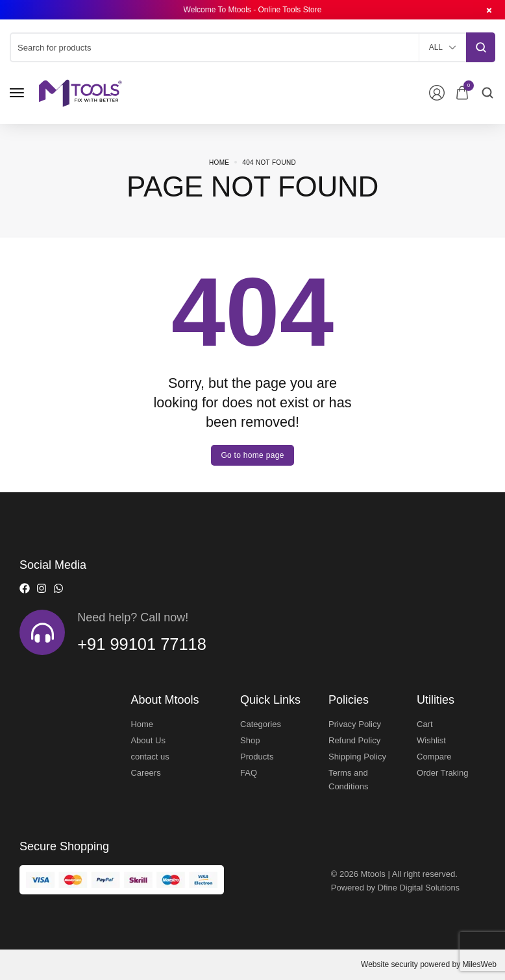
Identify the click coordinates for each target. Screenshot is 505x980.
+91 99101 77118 (143, 644)
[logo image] (80, 92)
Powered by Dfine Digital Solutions (396, 888)
